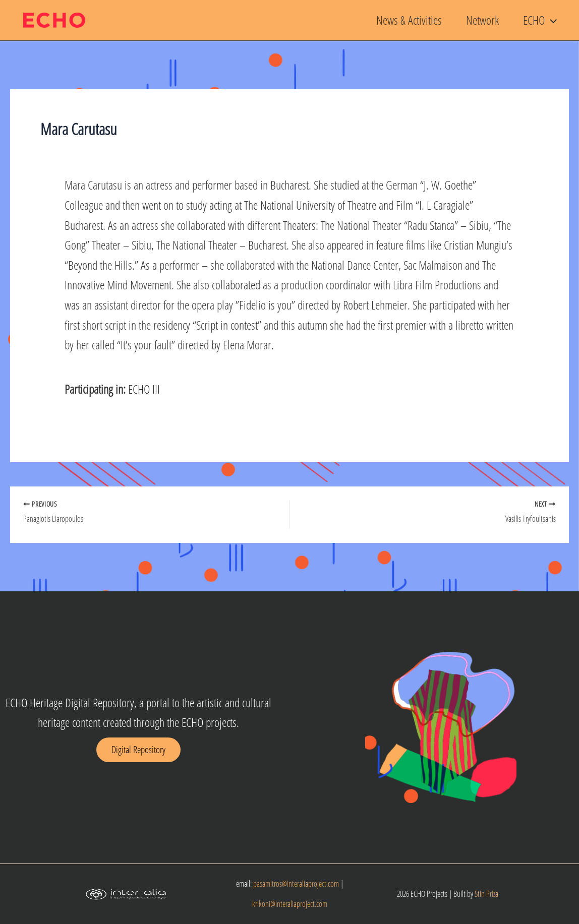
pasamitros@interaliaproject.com (296, 884)
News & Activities (409, 20)
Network (482, 20)
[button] (551, 20)
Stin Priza (486, 894)
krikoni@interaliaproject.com (290, 904)
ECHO (540, 20)
